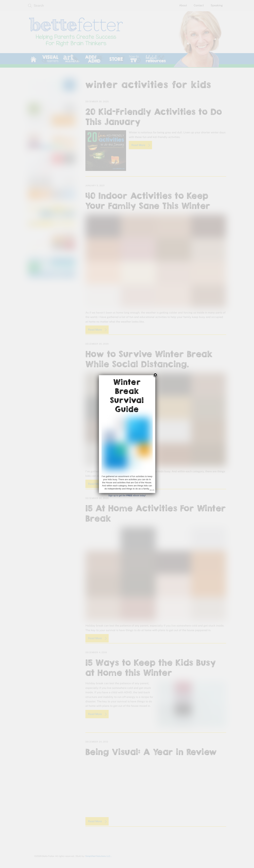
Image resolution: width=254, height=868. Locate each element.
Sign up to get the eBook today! (127, 495)
